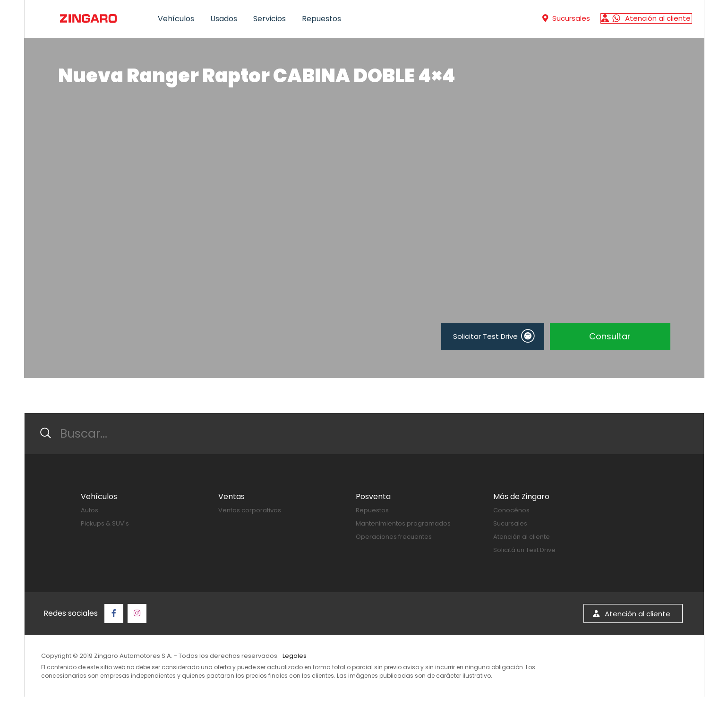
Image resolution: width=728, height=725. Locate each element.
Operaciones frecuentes (394, 537)
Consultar (610, 336)
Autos (90, 510)
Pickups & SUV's (105, 523)
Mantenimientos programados (403, 523)
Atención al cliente (522, 537)
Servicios (270, 19)
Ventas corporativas (250, 510)
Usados (224, 19)
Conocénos (511, 510)
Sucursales (510, 523)
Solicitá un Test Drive (524, 550)
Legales (295, 656)
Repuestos (321, 19)
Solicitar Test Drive (494, 336)
